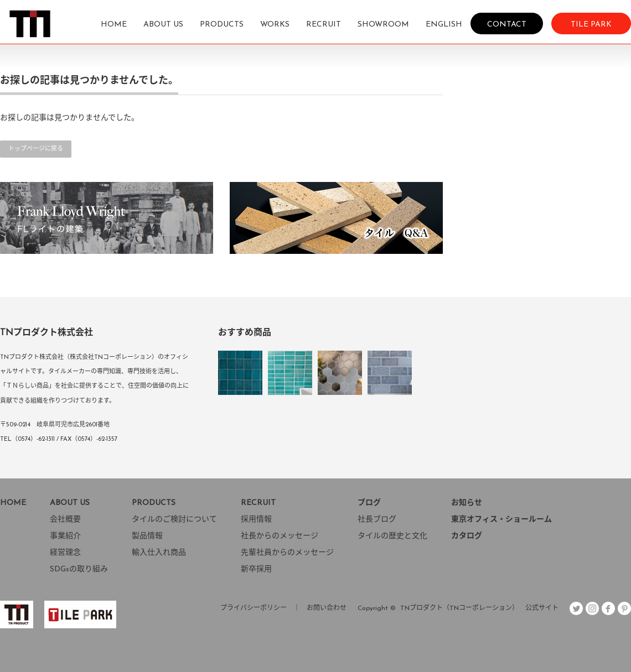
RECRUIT (324, 25)
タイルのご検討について (174, 520)
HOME (114, 25)
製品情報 (147, 536)
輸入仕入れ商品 (159, 553)
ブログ (369, 503)
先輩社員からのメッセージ (287, 553)
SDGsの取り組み (79, 569)
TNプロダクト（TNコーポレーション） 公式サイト (479, 608)
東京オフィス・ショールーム (501, 520)
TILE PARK (591, 24)
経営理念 (65, 553)
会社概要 (65, 520)
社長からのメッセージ (280, 536)
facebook (608, 608)
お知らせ (467, 503)
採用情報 (256, 520)
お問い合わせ (327, 608)
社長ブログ (377, 520)
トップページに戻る (36, 149)
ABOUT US (163, 25)
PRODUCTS (222, 25)
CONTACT (507, 24)
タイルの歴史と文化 (392, 536)
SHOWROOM (383, 25)
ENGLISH (444, 25)
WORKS (275, 25)
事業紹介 (65, 536)
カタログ (467, 536)
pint (624, 608)
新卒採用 (256, 569)
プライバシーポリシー (254, 608)
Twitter (576, 608)
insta (592, 608)
